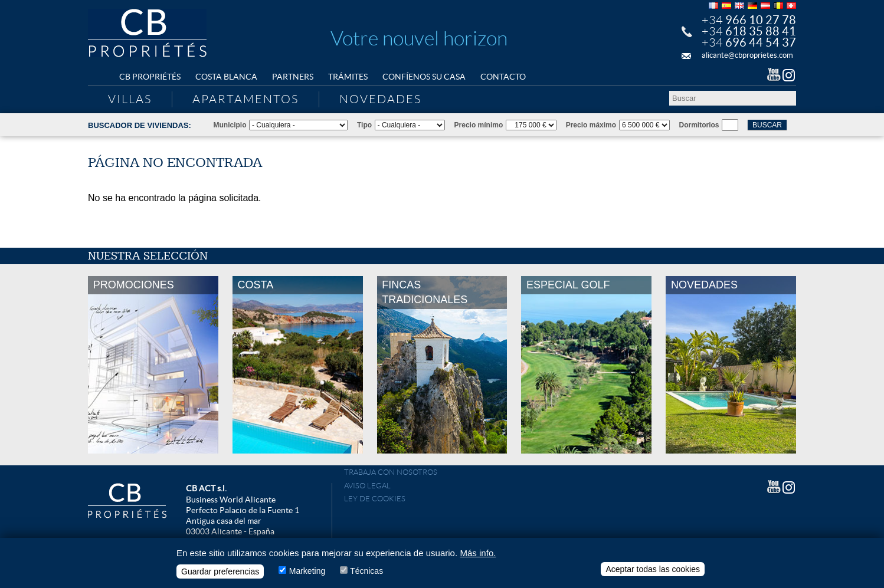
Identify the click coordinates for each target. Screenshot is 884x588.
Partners (293, 77)
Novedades (380, 99)
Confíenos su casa (424, 77)
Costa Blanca (226, 77)
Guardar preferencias (220, 571)
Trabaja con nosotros (391, 472)
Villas (130, 99)
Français (713, 6)
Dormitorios (699, 125)
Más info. (478, 553)
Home (100, 77)
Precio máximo (591, 125)
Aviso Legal (367, 486)
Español (726, 6)
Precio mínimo (479, 125)
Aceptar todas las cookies (653, 569)
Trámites (348, 77)
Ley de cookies (375, 499)
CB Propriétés (150, 77)
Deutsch (752, 6)
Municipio (230, 125)
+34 (749, 20)
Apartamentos (245, 99)
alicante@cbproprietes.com (747, 55)
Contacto (503, 77)
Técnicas (366, 571)
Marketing (307, 571)
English (739, 6)
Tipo (364, 125)
